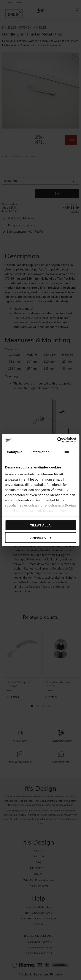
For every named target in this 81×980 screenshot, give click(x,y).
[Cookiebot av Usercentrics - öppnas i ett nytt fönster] (58, 440)
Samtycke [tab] (15, 452)
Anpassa (41, 537)
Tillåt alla (40, 525)
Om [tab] (66, 452)
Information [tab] (41, 452)
